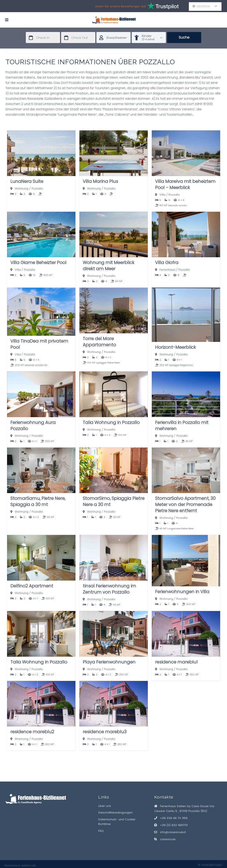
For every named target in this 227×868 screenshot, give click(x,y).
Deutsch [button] (205, 6)
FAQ (101, 831)
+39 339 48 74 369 (174, 818)
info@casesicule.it (173, 832)
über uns (105, 806)
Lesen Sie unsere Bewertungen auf (137, 6)
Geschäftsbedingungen (115, 813)
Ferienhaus (167, 270)
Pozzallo (37, 188)
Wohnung (22, 188)
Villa (162, 195)
